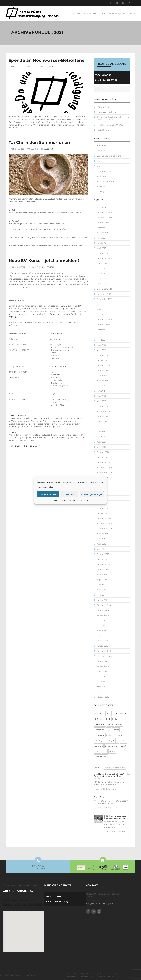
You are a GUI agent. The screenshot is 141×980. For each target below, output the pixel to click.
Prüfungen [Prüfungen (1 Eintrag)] (110, 740)
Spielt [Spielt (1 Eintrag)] (123, 746)
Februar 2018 (103, 554)
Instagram (123, 3)
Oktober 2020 (103, 416)
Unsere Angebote (82, 974)
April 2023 (101, 309)
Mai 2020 (101, 437)
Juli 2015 (101, 676)
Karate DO (95, 14)
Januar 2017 (102, 600)
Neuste (108, 767)
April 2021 (101, 396)
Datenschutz (73, 500)
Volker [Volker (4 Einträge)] (112, 751)
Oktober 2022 (103, 325)
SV (103, 14)
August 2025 (103, 233)
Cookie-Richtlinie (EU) (106, 976)
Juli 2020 (101, 427)
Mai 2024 (101, 274)
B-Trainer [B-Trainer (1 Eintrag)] (99, 719)
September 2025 (105, 228)
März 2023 (102, 314)
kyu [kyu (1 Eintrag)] (109, 730)
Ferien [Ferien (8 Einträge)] (115, 719)
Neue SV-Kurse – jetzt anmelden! (44, 261)
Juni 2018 (101, 539)
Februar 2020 (103, 452)
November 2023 (104, 294)
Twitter (117, 3)
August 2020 (103, 421)
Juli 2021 (101, 386)
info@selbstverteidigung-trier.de (101, 904)
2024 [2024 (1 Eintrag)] (109, 714)
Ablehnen (69, 494)
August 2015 (103, 671)
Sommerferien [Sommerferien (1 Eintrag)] (112, 746)
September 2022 (105, 330)
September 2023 (105, 299)
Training (101, 192)
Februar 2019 (103, 508)
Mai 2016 (101, 625)
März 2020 (102, 447)
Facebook (111, 3)
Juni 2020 (101, 432)
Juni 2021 (101, 391)
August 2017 (103, 580)
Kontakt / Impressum (114, 974)
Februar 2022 (103, 355)
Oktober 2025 (103, 223)
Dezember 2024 (104, 258)
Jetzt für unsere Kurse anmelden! (24, 446)
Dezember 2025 (104, 212)
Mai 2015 (101, 682)
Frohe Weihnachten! (106, 112)
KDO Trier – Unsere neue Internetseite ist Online (115, 817)
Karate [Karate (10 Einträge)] (110, 724)
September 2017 (104, 574)
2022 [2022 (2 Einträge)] (102, 714)
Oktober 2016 (103, 610)
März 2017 (101, 595)
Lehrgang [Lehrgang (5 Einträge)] (99, 735)
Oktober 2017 (103, 569)
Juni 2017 (101, 585)
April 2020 (102, 442)
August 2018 (103, 534)
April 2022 (101, 345)
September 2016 (104, 615)
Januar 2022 (102, 360)
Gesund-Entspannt (116, 14)
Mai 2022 (101, 340)
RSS (129, 3)
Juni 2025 (101, 243)
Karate (100, 161)
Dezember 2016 (104, 605)
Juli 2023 (101, 304)
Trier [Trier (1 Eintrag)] (105, 751)
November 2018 (104, 523)
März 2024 (102, 279)
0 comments (112, 808)
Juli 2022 (101, 335)
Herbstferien (103, 130)
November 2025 (104, 218)
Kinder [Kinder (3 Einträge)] (119, 724)
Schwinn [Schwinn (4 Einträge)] (99, 746)
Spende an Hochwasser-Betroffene (47, 60)
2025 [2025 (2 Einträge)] (115, 714)
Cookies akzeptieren (48, 494)
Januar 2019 (102, 513)
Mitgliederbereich (87, 976)
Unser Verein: (15, 432)
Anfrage (12, 317)
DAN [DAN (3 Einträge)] (108, 719)
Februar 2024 (103, 284)
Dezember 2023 (104, 289)
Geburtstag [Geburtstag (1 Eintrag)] (100, 724)
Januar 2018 (102, 559)
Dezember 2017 (104, 564)
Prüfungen (102, 176)
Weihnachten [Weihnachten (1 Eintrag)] (101, 757)
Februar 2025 (103, 253)
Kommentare (119, 767)
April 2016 (101, 631)
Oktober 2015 (103, 661)
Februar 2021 (103, 406)
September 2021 (104, 376)
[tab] (99, 767)
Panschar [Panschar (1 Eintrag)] (119, 735)
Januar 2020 (103, 457)
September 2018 (104, 529)
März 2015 (101, 692)
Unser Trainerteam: (18, 416)
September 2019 (104, 472)
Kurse (99, 166)
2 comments (111, 789)
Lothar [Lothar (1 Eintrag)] (109, 735)
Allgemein (49, 67)
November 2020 (104, 411)
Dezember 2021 (104, 365)
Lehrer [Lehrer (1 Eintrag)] (116, 730)
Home (69, 974)
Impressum (84, 500)
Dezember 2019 (104, 462)
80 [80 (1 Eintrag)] (96, 714)
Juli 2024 (101, 269)
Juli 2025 (101, 238)
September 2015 (104, 666)
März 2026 (102, 207)
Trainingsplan (97, 974)
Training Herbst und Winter (110, 125)
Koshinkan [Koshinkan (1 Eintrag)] (100, 730)
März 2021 (101, 401)
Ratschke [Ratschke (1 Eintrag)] (121, 740)
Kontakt (131, 14)
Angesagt (99, 767)
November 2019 (104, 467)
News (85, 14)
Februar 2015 (103, 697)
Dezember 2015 (104, 651)
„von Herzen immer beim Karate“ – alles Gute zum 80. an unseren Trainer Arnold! (112, 776)
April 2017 (101, 590)
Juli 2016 (101, 620)
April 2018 (101, 544)
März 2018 (101, 549)
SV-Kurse (101, 186)
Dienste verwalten (46, 487)
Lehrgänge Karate (105, 171)
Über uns (76, 14)
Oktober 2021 (103, 370)
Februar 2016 (103, 641)
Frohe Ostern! (103, 107)
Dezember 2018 (104, 518)
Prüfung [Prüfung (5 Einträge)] (99, 740)
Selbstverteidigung (106, 181)
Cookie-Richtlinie (59, 500)
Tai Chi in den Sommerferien (39, 142)
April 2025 (101, 248)
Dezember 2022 (104, 319)
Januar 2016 (102, 646)
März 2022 (102, 350)
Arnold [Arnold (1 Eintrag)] (123, 714)
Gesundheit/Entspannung (109, 156)
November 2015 (104, 656)
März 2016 (101, 636)
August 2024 (103, 263)
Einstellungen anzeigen (92, 494)
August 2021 (103, 381)
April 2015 (101, 687)
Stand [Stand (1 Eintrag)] (98, 751)
